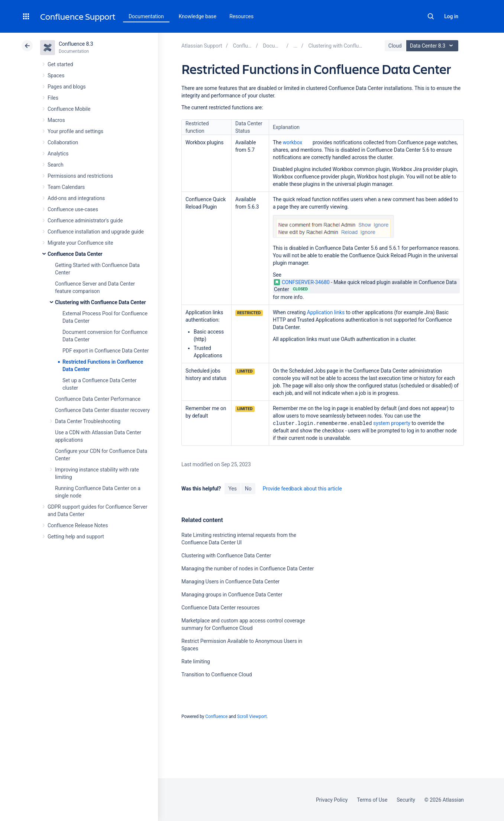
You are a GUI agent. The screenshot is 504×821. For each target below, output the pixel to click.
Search (431, 16)
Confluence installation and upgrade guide (96, 232)
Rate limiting (196, 661)
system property (392, 423)
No (248, 489)
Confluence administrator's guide (85, 220)
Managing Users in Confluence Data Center (230, 582)
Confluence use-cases (73, 209)
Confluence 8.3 (76, 44)
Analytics (58, 154)
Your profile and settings (75, 131)
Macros (56, 120)
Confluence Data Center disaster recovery (102, 410)
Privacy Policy (332, 800)
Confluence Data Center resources (220, 608)
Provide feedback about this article (302, 489)
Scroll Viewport (252, 717)
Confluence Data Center (75, 254)
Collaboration (63, 142)
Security (406, 800)
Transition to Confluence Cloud (217, 674)
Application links (326, 312)
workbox (293, 142)
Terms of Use (372, 800)
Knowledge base (198, 16)
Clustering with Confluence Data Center (100, 302)
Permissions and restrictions (80, 176)
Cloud (395, 46)
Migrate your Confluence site (80, 243)
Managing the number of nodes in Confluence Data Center (248, 569)
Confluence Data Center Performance (98, 399)
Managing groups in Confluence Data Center (232, 595)
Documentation (146, 16)
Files (53, 98)
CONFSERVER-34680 (302, 282)
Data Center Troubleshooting (88, 421)
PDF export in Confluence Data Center (106, 351)
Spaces (56, 75)
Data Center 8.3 (433, 46)
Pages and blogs (67, 87)
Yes (232, 489)
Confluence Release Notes (78, 525)
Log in (451, 16)
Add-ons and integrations (76, 198)
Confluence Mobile (69, 109)
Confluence (216, 717)
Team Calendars (66, 187)
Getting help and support (76, 537)
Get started (60, 64)
